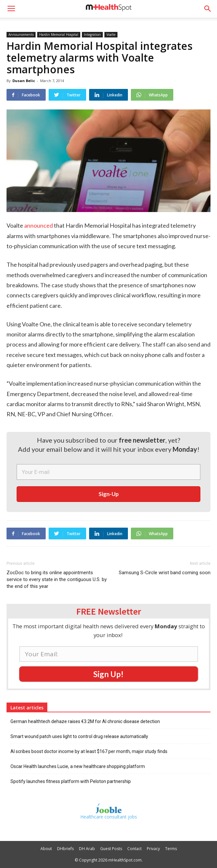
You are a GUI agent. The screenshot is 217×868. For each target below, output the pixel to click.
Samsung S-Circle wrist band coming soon (165, 573)
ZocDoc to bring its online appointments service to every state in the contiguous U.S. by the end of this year (57, 579)
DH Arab (87, 849)
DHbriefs (65, 849)
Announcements (21, 35)
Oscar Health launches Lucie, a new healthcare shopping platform (78, 766)
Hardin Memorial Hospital (59, 35)
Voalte (111, 35)
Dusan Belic (24, 81)
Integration (92, 35)
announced (39, 225)
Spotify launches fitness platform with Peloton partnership (71, 781)
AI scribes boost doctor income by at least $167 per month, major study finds (89, 751)
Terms (171, 849)
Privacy (153, 849)
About (46, 849)
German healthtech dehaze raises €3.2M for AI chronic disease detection (85, 721)
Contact (134, 849)
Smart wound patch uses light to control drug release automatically (79, 736)
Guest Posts (111, 849)
